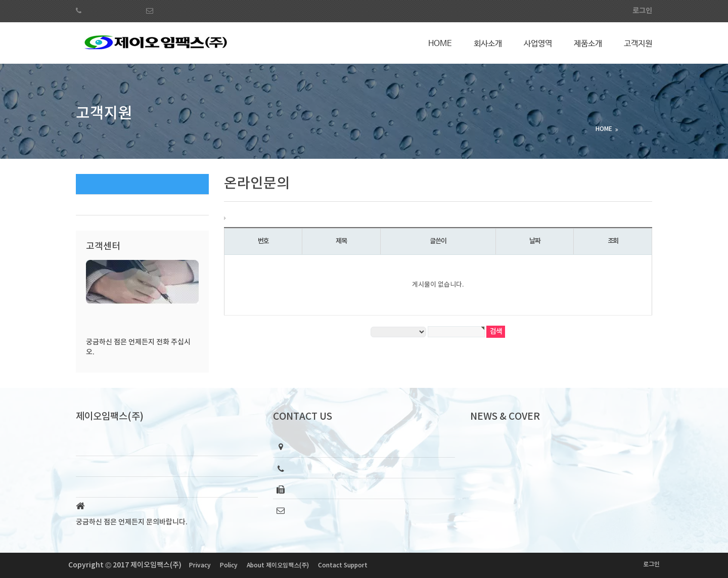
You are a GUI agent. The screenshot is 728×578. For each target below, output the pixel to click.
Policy (229, 565)
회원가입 (602, 11)
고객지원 (638, 44)
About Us (92, 487)
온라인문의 (100, 184)
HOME (604, 129)
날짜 (535, 241)
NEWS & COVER (505, 417)
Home (440, 44)
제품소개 (588, 44)
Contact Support (343, 565)
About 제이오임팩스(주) (278, 565)
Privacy (200, 565)
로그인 (651, 564)
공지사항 (97, 205)
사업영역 (538, 44)
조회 (613, 241)
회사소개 (488, 44)
